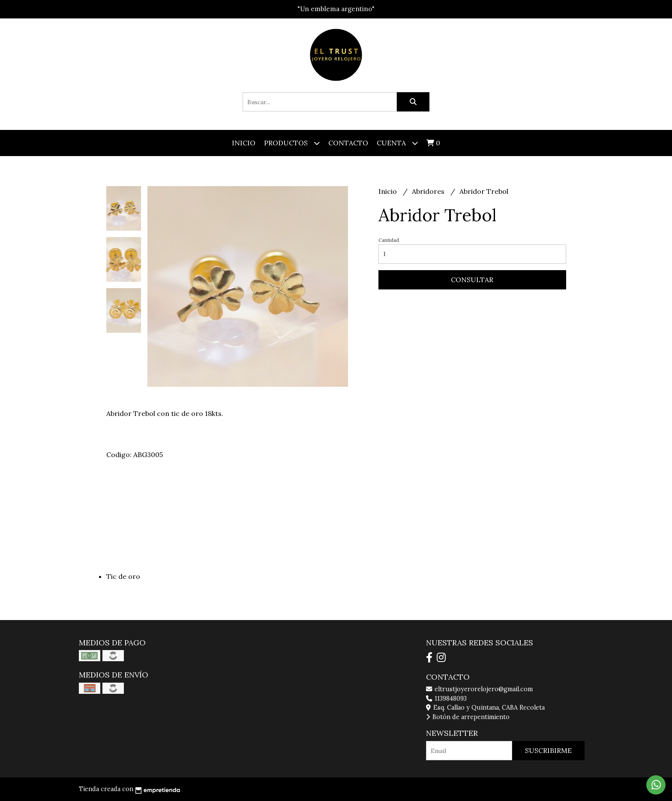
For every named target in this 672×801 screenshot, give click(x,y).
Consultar (472, 280)
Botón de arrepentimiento (468, 717)
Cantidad (389, 240)
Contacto (348, 143)
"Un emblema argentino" (336, 9)
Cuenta (397, 143)
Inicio (244, 143)
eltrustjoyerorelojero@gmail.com (479, 689)
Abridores (429, 191)
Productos (292, 143)
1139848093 (446, 699)
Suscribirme (548, 750)
